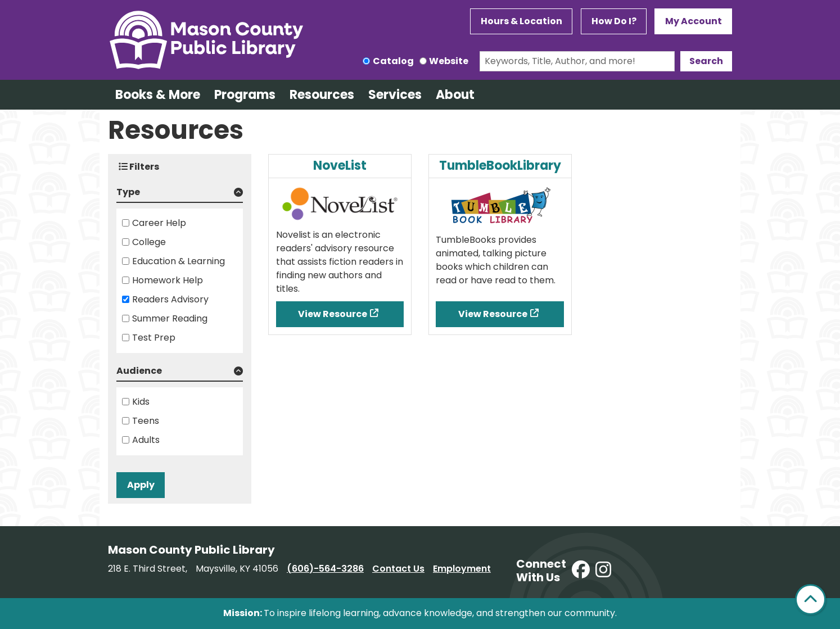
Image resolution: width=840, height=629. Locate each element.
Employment (462, 569)
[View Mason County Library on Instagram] (603, 570)
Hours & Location (521, 21)
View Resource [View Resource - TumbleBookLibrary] (493, 314)
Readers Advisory (170, 299)
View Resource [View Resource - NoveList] (333, 314)
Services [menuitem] (395, 95)
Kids (141, 402)
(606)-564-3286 (325, 569)
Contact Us (398, 569)
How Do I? (614, 21)
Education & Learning (179, 261)
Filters (139, 167)
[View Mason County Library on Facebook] (581, 570)
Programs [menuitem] (245, 95)
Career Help (159, 223)
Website (449, 61)
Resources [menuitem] (322, 95)
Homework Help (168, 280)
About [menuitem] (455, 95)
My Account (694, 21)
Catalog (393, 61)
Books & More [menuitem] (158, 95)
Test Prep (154, 338)
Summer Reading (170, 318)
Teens (146, 421)
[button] (180, 194)
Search (706, 61)
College (149, 242)
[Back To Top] (810, 599)
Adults (146, 440)
